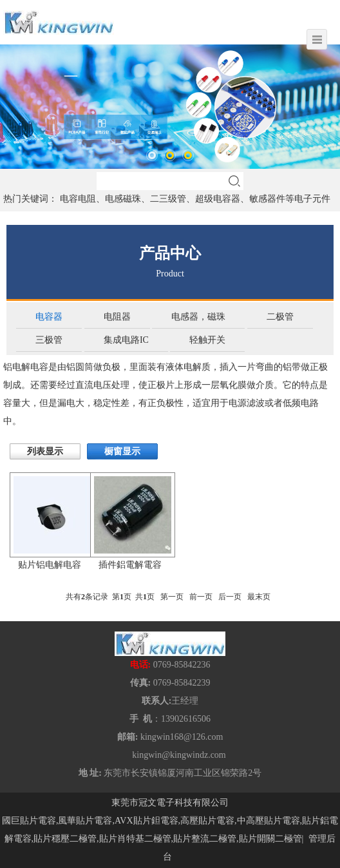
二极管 (280, 317)
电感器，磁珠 (198, 317)
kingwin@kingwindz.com (179, 755)
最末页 (259, 597)
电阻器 (117, 317)
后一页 (230, 597)
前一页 (201, 597)
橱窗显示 (122, 451)
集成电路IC (126, 340)
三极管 (49, 340)
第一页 (172, 597)
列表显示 (45, 451)
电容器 (49, 317)
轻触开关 (207, 340)
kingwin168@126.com (182, 737)
